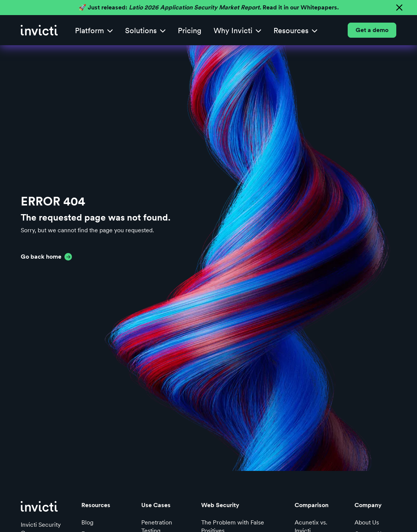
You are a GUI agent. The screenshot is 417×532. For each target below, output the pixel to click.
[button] (94, 30)
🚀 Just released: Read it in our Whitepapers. (209, 7)
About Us (367, 522)
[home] (39, 30)
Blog (87, 522)
